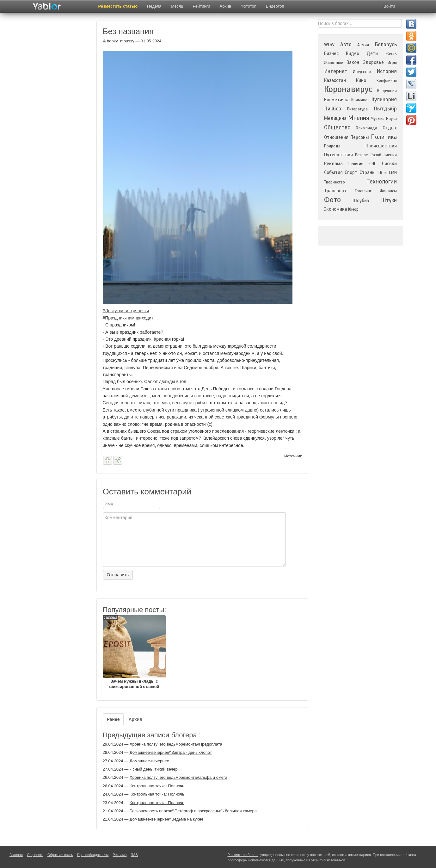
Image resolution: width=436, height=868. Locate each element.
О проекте (35, 855)
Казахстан (335, 80)
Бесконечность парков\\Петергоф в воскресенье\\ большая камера (193, 811)
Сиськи (389, 164)
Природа (332, 146)
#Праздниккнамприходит (128, 318)
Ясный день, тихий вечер (154, 769)
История (387, 71)
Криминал (360, 100)
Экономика (336, 209)
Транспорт (335, 191)
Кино (361, 80)
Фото (332, 200)
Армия (363, 45)
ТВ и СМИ (387, 173)
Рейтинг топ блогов (243, 855)
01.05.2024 (151, 41)
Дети (372, 53)
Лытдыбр (385, 109)
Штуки (389, 200)
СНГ (373, 164)
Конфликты (387, 81)
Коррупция (387, 91)
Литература (357, 109)
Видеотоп (275, 6)
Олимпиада (366, 128)
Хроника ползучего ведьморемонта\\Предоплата (176, 744)
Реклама (333, 164)
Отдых (390, 128)
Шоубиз (361, 201)
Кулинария (384, 99)
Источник (293, 456)
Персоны (360, 137)
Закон (353, 62)
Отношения (336, 137)
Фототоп (249, 6)
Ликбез (333, 109)
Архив (225, 6)
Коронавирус (348, 89)
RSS (135, 855)
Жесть (391, 54)
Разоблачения (384, 155)
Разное (362, 155)
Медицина (335, 118)
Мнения (359, 118)
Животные (334, 63)
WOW (329, 45)
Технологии (382, 181)
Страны (368, 172)
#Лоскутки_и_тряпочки (126, 311)
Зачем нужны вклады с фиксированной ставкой (134, 652)
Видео (353, 53)
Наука (391, 119)
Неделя (154, 6)
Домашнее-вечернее (149, 761)
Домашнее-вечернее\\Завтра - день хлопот (171, 752)
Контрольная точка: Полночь (157, 786)
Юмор (353, 209)
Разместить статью (118, 6)
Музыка (378, 119)
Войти (389, 6)
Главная (16, 855)
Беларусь (386, 44)
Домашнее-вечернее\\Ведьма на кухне (166, 819)
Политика (384, 137)
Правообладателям (93, 855)
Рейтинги (202, 6)
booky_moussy (119, 41)
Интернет (336, 71)
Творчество (335, 182)
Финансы (388, 191)
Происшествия (381, 146)
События (333, 172)
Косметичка (337, 100)
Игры (392, 63)
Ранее (113, 719)
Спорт (351, 172)
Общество (337, 127)
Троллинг (363, 191)
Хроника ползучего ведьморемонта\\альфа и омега (178, 777)
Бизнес (331, 53)
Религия (356, 164)
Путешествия (338, 155)
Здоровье (373, 62)
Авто (346, 44)
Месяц (177, 6)
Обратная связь (60, 855)
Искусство (362, 72)
